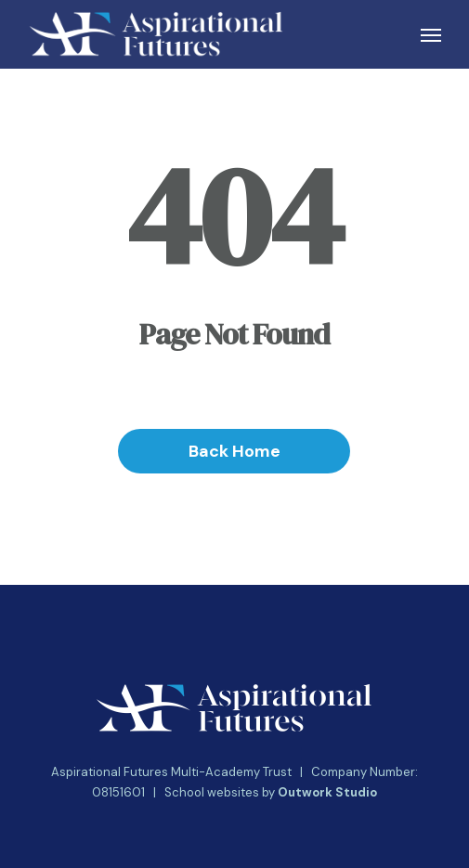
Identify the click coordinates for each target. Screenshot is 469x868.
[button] (431, 34)
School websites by (271, 792)
